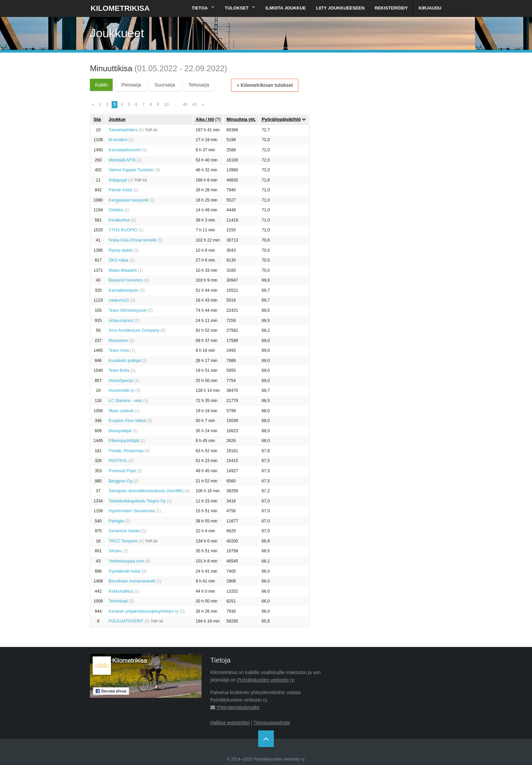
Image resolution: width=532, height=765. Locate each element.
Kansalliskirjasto (123, 290)
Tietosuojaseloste (272, 723)
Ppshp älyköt (120, 250)
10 (167, 104)
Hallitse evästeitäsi (230, 723)
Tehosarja (199, 85)
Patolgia (116, 521)
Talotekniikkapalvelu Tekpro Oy (137, 501)
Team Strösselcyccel (128, 310)
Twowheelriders (123, 130)
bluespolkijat (120, 431)
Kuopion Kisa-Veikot (127, 421)
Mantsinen (118, 341)
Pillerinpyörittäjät (124, 441)
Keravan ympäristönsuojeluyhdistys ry (144, 611)
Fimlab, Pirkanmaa (126, 451)
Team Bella (119, 370)
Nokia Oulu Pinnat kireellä (132, 240)
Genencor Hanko (124, 531)
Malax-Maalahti (123, 270)
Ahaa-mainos (121, 321)
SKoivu (115, 551)
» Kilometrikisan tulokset (265, 85)
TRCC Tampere (123, 541)
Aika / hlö (205, 119)
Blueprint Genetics (126, 280)
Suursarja (165, 85)
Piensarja (131, 85)
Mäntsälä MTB (122, 160)
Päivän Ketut (120, 190)
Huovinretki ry (121, 390)
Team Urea (119, 350)
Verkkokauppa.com (126, 561)
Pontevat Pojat (122, 471)
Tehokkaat (118, 601)
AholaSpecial (121, 381)
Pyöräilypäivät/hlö (281, 119)
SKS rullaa (118, 260)
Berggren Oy (120, 481)
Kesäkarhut (119, 220)
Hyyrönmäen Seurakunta (132, 511)
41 (195, 104)
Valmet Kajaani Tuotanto (131, 170)
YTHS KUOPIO (123, 230)
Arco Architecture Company (134, 330)
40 (185, 104)
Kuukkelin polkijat (125, 361)
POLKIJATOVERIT (126, 621)
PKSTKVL (118, 461)
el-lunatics (118, 140)
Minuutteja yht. (241, 119)
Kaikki (101, 85)
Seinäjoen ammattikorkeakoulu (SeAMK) (146, 491)
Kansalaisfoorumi (125, 150)
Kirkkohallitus (121, 591)
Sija (97, 119)
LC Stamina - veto (125, 401)
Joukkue (117, 119)
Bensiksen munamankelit (132, 581)
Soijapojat (118, 180)
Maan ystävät (121, 411)
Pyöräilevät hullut (124, 571)
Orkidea (116, 210)
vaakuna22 (119, 300)
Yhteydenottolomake (238, 707)
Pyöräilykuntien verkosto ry (265, 680)
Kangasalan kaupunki (128, 200)
